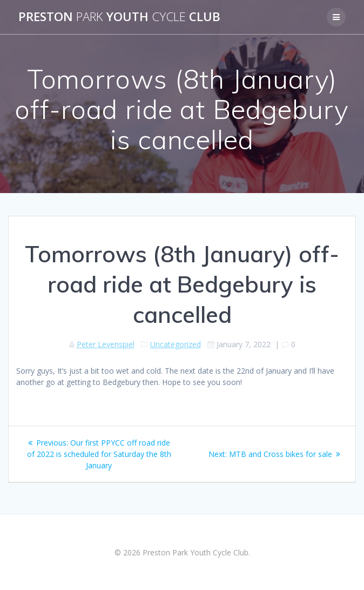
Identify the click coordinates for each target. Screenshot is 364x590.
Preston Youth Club (119, 17)
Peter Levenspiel (106, 344)
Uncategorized (176, 344)
